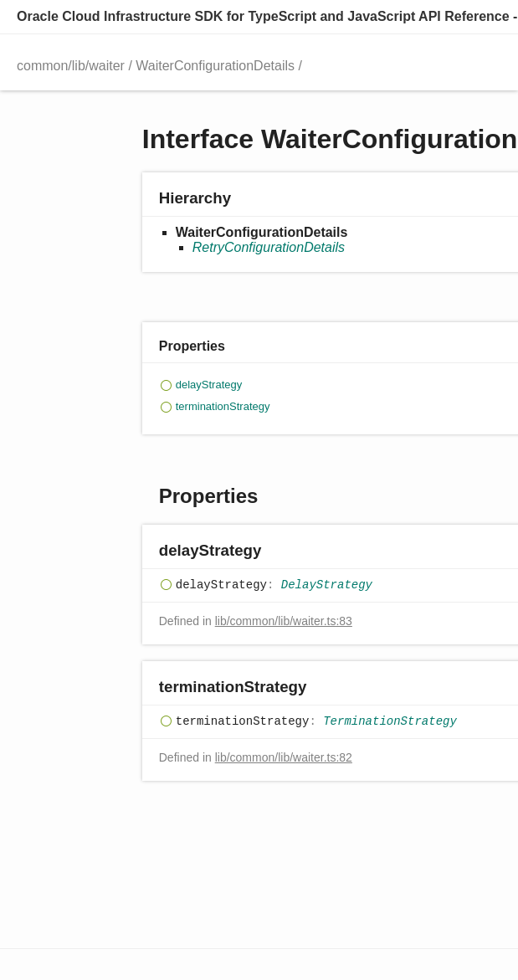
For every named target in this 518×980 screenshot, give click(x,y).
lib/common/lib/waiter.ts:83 (284, 621)
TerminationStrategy (390, 722)
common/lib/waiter (71, 66)
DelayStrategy (327, 586)
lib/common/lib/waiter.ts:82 (284, 757)
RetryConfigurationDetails (269, 247)
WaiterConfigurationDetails (215, 66)
